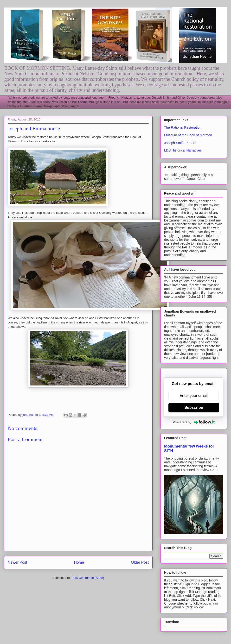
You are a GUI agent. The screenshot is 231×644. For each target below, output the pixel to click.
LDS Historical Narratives (183, 150)
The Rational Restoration (183, 127)
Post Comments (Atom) (88, 578)
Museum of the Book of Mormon (188, 135)
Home (79, 562)
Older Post (140, 562)
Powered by (194, 422)
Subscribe (194, 407)
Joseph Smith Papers (180, 143)
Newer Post (17, 562)
